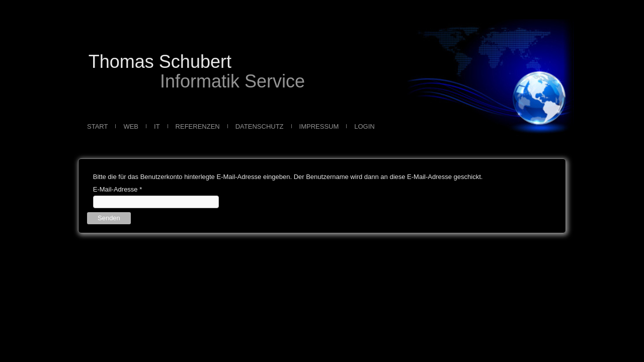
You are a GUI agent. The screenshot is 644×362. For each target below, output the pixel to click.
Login (364, 126)
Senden (109, 218)
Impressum (319, 126)
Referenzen (198, 126)
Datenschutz (260, 126)
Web (131, 126)
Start (97, 126)
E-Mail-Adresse (118, 189)
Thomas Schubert (160, 62)
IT (157, 126)
